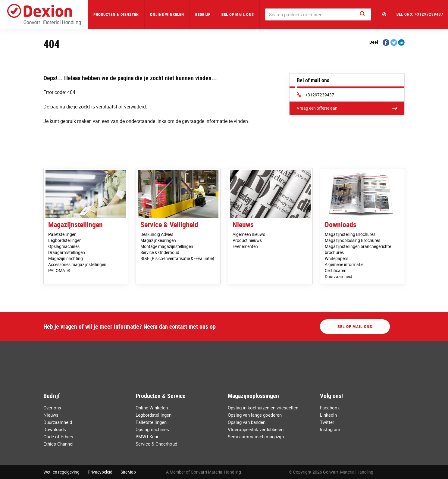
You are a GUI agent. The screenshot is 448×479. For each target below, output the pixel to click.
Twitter (327, 422)
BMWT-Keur (147, 437)
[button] (384, 14)
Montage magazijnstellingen (167, 246)
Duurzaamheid (338, 276)
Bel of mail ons (238, 14)
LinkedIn (328, 415)
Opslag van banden (247, 422)
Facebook (330, 408)
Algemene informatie (344, 264)
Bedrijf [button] (203, 14)
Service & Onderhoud (160, 252)
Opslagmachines (64, 246)
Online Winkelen (167, 14)
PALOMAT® (59, 270)
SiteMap (128, 472)
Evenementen (245, 246)
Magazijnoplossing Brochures (352, 240)
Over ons (52, 408)
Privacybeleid (100, 472)
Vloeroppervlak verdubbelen (256, 429)
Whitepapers (337, 258)
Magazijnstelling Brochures (350, 234)
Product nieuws (247, 240)
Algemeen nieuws (249, 234)
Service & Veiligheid (169, 224)
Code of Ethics (58, 437)
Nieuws (243, 224)
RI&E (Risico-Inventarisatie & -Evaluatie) (177, 258)
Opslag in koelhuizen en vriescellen (263, 408)
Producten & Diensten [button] (116, 14)
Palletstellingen (62, 234)
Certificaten (336, 270)
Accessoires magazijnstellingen (77, 264)
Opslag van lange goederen (255, 415)
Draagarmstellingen (67, 252)
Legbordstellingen (65, 240)
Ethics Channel (58, 444)
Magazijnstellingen (75, 224)
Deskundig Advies (157, 234)
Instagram (330, 429)
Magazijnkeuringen (158, 240)
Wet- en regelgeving (61, 472)
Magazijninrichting (66, 258)
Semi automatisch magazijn (256, 437)
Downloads (341, 224)
